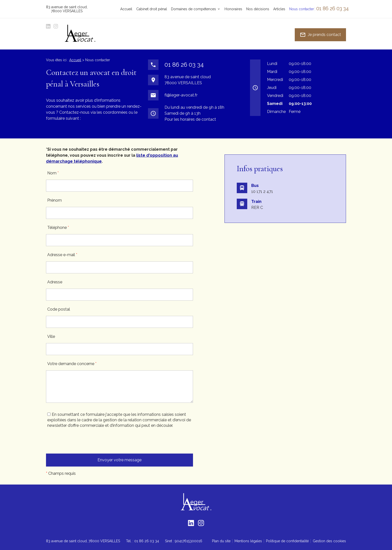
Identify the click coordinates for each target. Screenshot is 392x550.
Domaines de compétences (193, 9)
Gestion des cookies (329, 541)
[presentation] (84, 444)
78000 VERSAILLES (67, 9)
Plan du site (221, 541)
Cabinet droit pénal (152, 9)
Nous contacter (302, 9)
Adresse (55, 282)
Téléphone (58, 228)
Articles (279, 9)
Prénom (54, 200)
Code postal (59, 309)
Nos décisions (258, 9)
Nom (53, 173)
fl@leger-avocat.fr (181, 95)
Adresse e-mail (62, 255)
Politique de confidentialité (287, 541)
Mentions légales (248, 541)
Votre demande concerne (72, 364)
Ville (51, 336)
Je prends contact (320, 35)
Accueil (126, 9)
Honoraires (233, 9)
